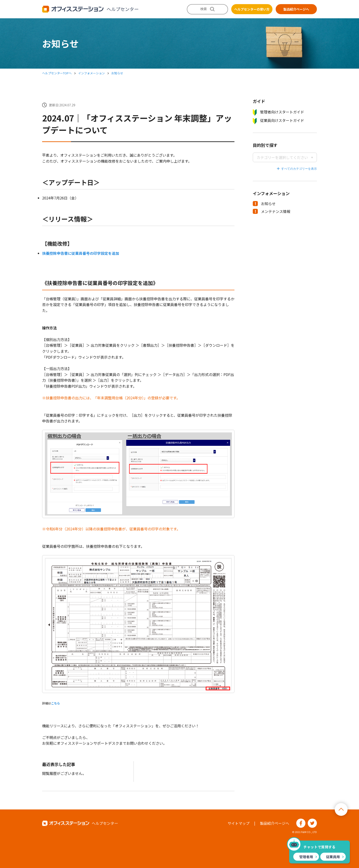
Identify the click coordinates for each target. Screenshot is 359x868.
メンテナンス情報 (272, 211)
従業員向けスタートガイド (278, 121)
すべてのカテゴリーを (296, 169)
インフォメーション (91, 73)
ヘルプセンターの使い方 (252, 9)
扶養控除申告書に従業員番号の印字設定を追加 (81, 253)
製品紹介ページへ (296, 9)
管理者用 (306, 857)
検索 (204, 9)
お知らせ (117, 73)
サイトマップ (239, 823)
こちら (56, 703)
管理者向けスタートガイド (278, 112)
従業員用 (333, 857)
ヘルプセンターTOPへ (57, 73)
